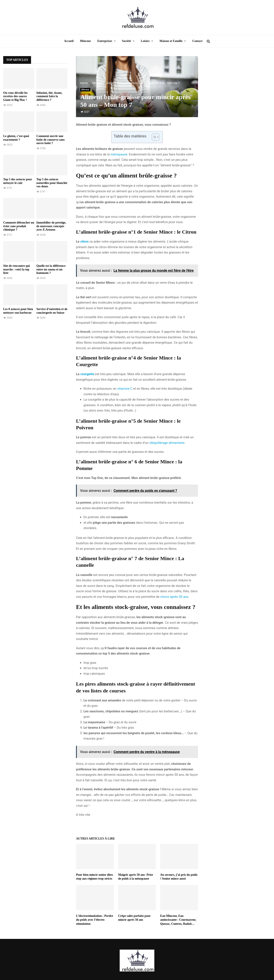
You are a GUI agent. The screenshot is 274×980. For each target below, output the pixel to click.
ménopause (119, 154)
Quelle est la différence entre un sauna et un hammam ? (51, 269)
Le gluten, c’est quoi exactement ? (16, 138)
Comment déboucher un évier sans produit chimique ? (19, 226)
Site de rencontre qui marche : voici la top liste (16, 269)
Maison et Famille (171, 41)
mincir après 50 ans (174, 597)
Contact (197, 41)
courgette (87, 374)
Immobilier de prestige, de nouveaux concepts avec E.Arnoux (51, 226)
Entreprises (105, 41)
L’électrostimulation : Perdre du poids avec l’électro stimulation (95, 920)
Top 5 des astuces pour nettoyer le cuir (18, 181)
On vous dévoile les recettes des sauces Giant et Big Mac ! (15, 96)
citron (84, 242)
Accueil (69, 41)
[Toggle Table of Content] (153, 137)
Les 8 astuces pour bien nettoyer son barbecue (18, 311)
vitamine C (125, 389)
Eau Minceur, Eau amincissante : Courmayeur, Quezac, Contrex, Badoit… (178, 920)
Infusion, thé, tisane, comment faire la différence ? (49, 96)
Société (127, 41)
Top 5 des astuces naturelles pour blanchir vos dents (52, 183)
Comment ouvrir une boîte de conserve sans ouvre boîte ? (51, 140)
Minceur (86, 41)
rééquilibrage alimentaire (167, 443)
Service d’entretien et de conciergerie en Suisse (52, 311)
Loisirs (145, 41)
